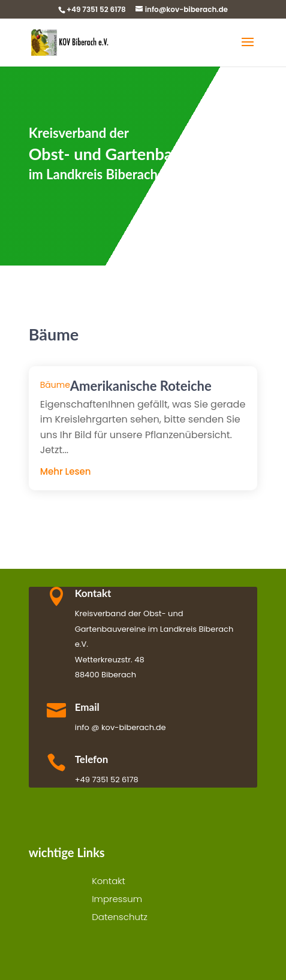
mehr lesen (66, 471)
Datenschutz (120, 918)
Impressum (117, 900)
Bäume (55, 385)
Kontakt (109, 882)
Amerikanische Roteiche (141, 386)
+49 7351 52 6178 (96, 9)
